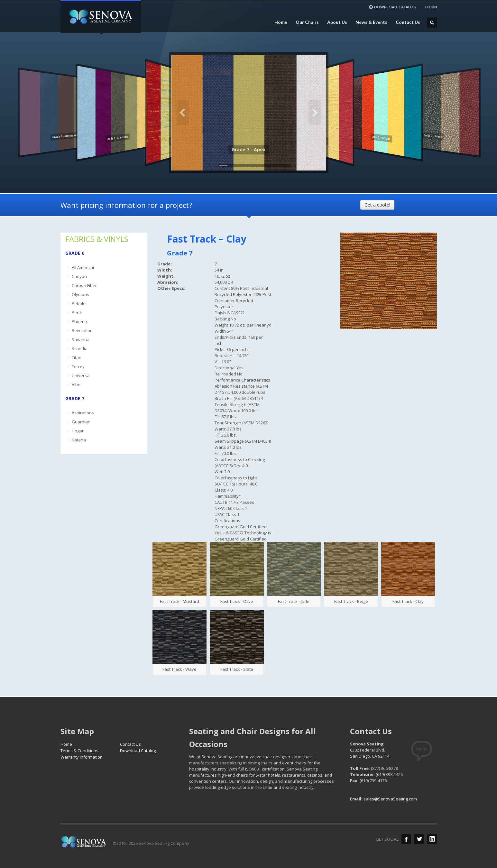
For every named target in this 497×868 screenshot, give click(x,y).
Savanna (81, 339)
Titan (77, 357)
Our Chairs (305, 22)
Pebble (79, 303)
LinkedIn (432, 839)
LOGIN (431, 7)
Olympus (80, 294)
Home (281, 22)
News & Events (369, 22)
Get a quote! (377, 205)
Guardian (81, 422)
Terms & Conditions (79, 751)
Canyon (79, 276)
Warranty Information (82, 757)
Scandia (80, 348)
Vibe (76, 384)
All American (84, 267)
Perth (77, 312)
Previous (183, 113)
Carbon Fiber (84, 285)
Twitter (419, 839)
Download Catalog (138, 751)
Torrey (78, 366)
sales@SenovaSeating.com (390, 799)
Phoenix (80, 321)
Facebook (406, 839)
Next (315, 113)
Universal (81, 375)
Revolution (82, 330)
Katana (79, 440)
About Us (335, 22)
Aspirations (83, 413)
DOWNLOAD (392, 7)
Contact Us (408, 22)
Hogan (78, 431)
